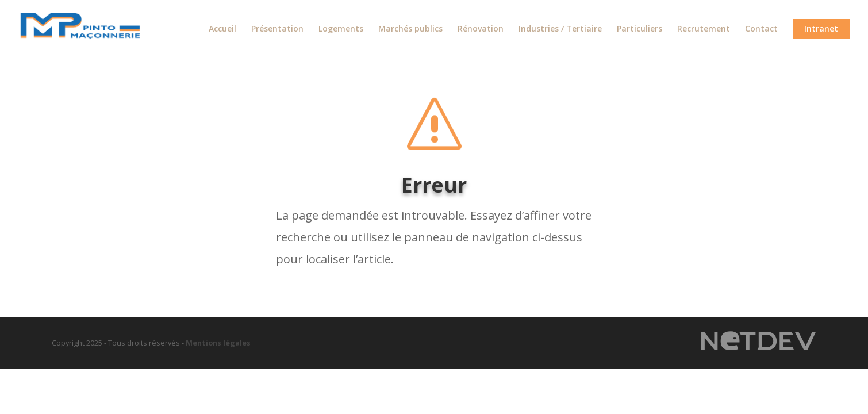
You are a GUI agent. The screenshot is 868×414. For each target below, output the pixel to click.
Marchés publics (410, 29)
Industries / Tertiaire (560, 29)
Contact (761, 29)
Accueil (222, 29)
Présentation (277, 29)
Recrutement (704, 29)
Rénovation (481, 29)
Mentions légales (218, 343)
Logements (341, 29)
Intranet (821, 28)
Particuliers (640, 29)
